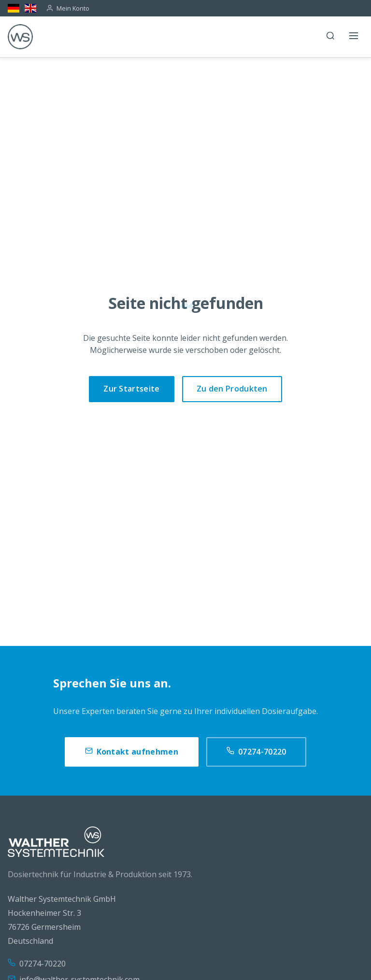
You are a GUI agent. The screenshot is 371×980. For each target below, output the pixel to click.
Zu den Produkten (232, 389)
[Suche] (330, 37)
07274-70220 (257, 752)
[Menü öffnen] (354, 37)
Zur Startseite (131, 389)
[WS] (20, 37)
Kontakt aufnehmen (132, 752)
